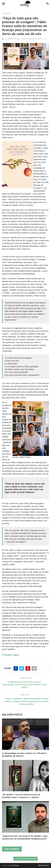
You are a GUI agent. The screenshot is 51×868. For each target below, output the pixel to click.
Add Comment (12, 849)
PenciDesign (15, 865)
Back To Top (44, 865)
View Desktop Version (26, 859)
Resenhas (6, 13)
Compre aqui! (11, 655)
